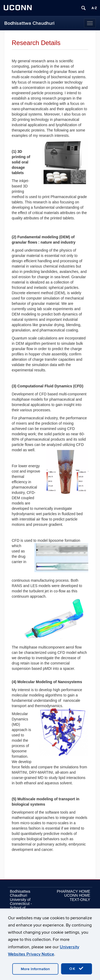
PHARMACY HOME (73, 891)
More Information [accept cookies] (35, 969)
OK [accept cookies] (77, 969)
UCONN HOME (77, 895)
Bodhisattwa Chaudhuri (29, 23)
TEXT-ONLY (80, 900)
